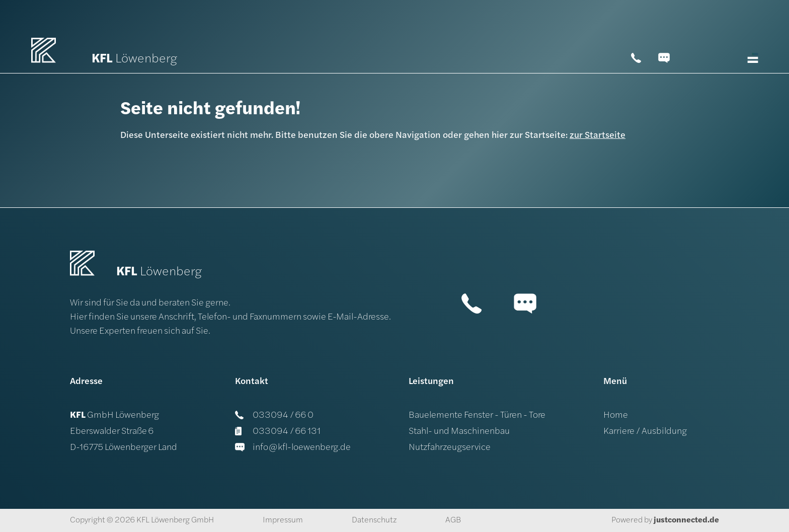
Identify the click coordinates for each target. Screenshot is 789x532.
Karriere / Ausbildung (645, 432)
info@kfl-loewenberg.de (293, 448)
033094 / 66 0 (274, 415)
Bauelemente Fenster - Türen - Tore (477, 415)
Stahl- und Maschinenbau (459, 432)
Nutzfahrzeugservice (450, 448)
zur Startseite (598, 136)
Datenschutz (374, 520)
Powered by (665, 520)
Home (616, 415)
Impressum (283, 520)
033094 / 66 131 (278, 432)
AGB (453, 520)
